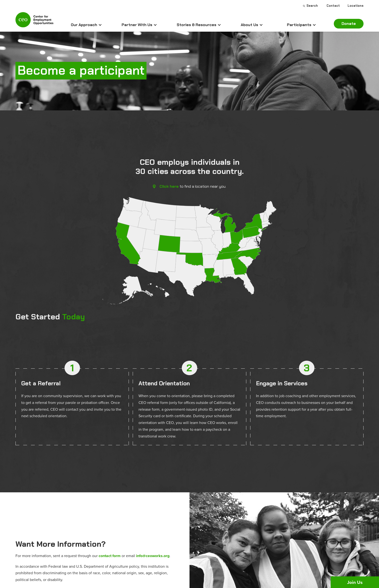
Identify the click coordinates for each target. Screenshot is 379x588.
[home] (34, 22)
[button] (86, 25)
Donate (349, 24)
